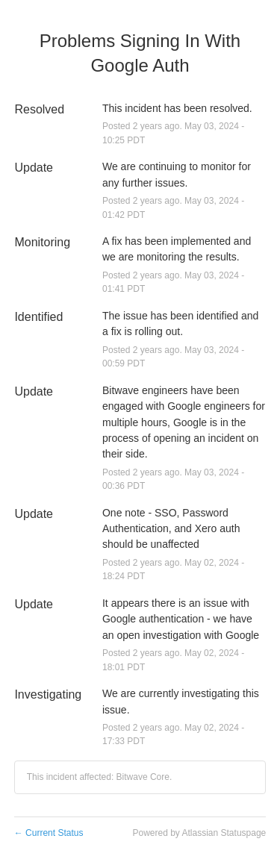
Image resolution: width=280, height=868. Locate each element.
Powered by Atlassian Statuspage (199, 833)
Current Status (49, 833)
